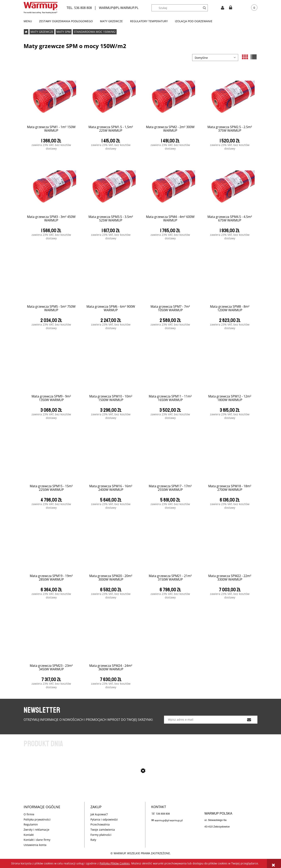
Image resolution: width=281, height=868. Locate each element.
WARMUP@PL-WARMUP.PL (119, 8)
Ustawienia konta (35, 845)
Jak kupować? (99, 814)
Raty (93, 840)
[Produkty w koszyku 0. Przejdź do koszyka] (251, 8)
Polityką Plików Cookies (115, 863)
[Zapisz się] (249, 720)
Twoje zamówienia (103, 830)
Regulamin (31, 824)
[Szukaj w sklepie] (182, 8)
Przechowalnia (100, 824)
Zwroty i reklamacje (36, 830)
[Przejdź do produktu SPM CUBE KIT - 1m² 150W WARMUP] (141, 792)
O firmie (29, 814)
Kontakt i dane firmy (37, 840)
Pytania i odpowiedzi (104, 819)
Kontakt (29, 835)
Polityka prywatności (37, 819)
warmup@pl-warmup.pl (169, 820)
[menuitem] (30, 21)
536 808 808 (83, 8)
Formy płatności (101, 835)
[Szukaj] (204, 8)
